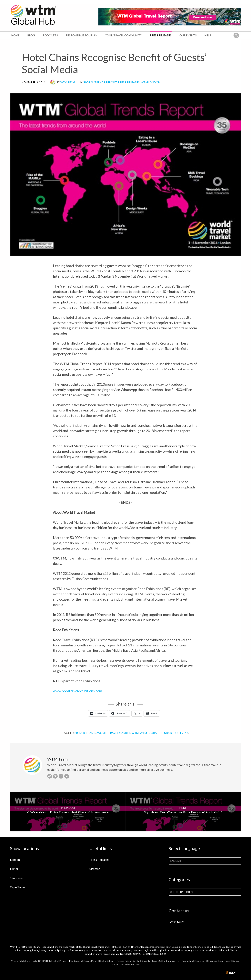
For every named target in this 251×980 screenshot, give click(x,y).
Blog (31, 35)
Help (208, 35)
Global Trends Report (100, 82)
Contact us (187, 961)
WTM (135, 733)
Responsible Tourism (81, 35)
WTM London (151, 82)
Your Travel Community (124, 35)
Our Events (188, 35)
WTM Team (68, 82)
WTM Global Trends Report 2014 (164, 733)
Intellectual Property (58, 961)
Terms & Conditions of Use (166, 961)
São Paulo (17, 878)
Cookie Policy (90, 961)
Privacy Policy (124, 961)
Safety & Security (141, 961)
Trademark (76, 961)
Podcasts (50, 35)
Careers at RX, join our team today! (213, 961)
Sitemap (95, 869)
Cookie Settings (107, 961)
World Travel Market (114, 733)
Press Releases (161, 35)
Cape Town (17, 887)
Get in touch (177, 922)
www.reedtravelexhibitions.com (77, 691)
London (15, 860)
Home (15, 35)
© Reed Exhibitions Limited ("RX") (28, 961)
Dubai (14, 869)
